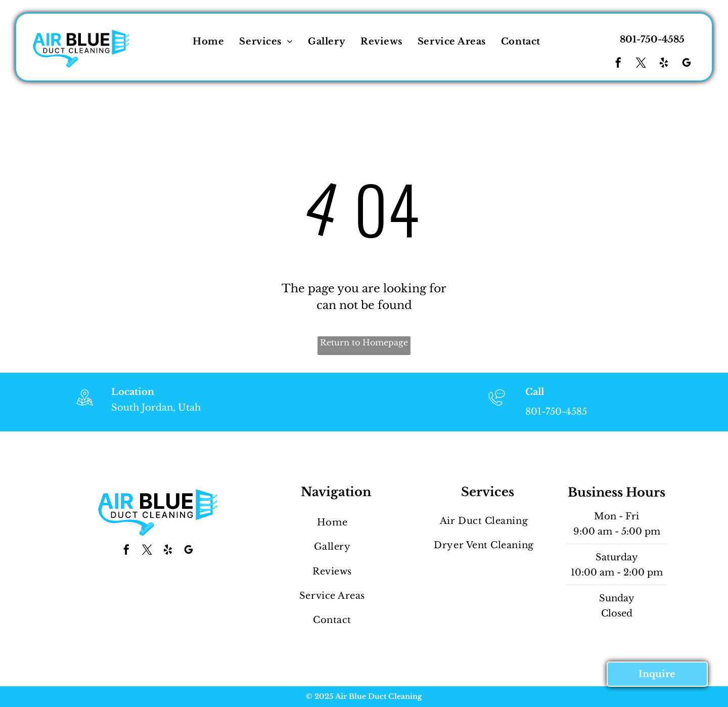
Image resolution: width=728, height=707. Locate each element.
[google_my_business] (687, 64)
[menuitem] (208, 41)
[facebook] (618, 64)
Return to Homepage (364, 342)
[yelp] (664, 64)
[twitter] (641, 64)
